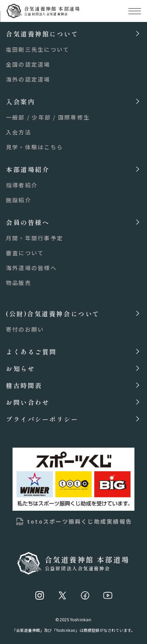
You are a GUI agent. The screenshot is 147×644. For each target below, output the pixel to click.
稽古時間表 (24, 385)
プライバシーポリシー (42, 419)
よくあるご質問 (31, 351)
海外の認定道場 (28, 79)
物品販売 (19, 283)
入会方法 (19, 132)
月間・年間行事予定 (34, 238)
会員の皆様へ (28, 222)
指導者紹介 (22, 185)
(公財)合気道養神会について (53, 313)
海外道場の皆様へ (31, 268)
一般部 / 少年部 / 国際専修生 (48, 117)
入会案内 (20, 101)
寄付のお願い (25, 329)
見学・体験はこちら (34, 147)
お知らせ (20, 368)
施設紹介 (19, 200)
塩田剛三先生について (38, 49)
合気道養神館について (42, 34)
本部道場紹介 (28, 169)
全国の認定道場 (28, 64)
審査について (25, 253)
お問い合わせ (28, 402)
